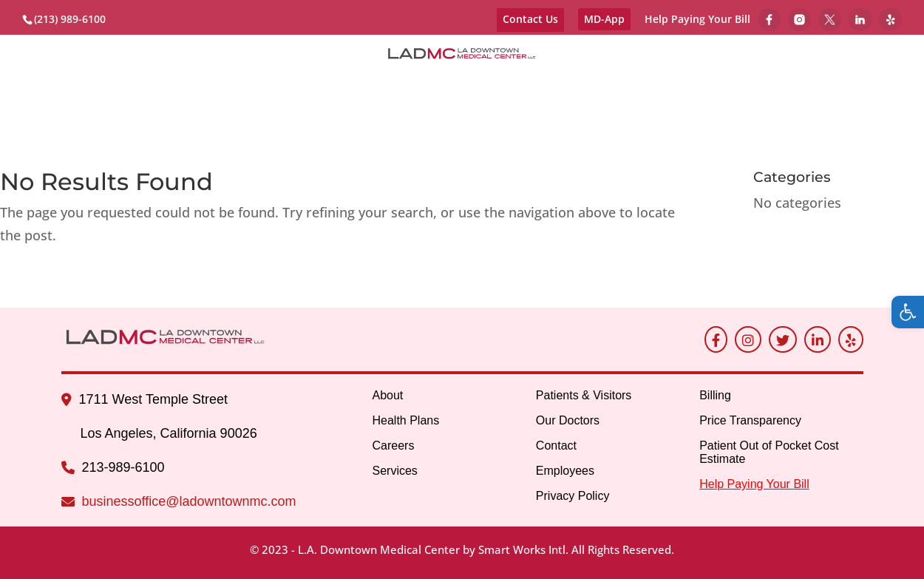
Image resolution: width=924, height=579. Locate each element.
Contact (748, 88)
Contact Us (530, 19)
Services (404, 88)
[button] (908, 312)
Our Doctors (652, 88)
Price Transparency (750, 420)
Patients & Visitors (519, 88)
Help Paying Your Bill (697, 20)
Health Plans (405, 420)
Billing (394, 105)
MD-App (604, 19)
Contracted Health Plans (189, 88)
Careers (328, 88)
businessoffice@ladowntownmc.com (189, 501)
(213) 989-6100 (70, 19)
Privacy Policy (573, 496)
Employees (835, 88)
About (55, 88)
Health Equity (503, 105)
